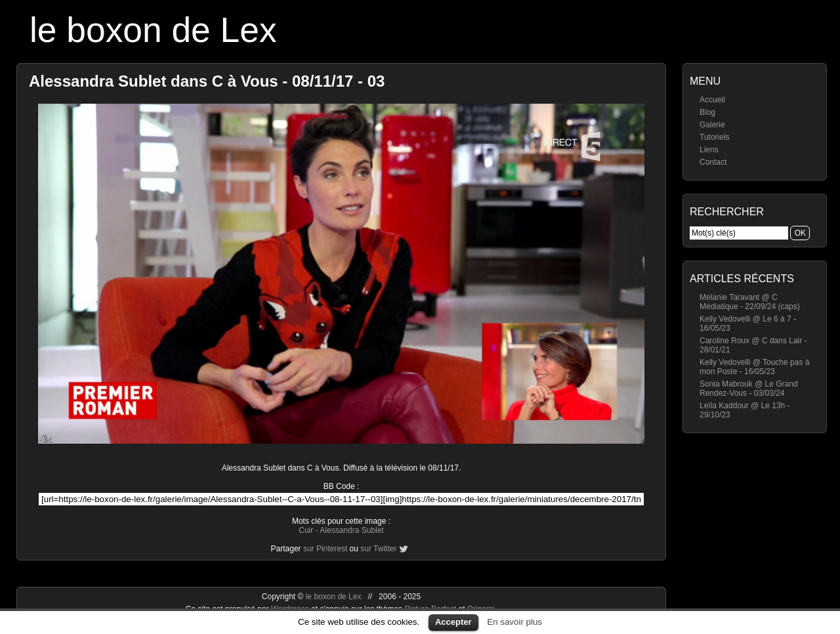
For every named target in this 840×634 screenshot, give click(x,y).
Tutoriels (715, 137)
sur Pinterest (325, 549)
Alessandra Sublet (351, 530)
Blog (707, 112)
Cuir (306, 530)
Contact (713, 162)
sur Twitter (378, 549)
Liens (709, 150)
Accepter (453, 622)
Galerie (712, 125)
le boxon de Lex (153, 30)
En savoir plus (514, 622)
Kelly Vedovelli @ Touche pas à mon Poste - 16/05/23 (754, 367)
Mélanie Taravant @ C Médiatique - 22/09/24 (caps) (750, 302)
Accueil (712, 100)
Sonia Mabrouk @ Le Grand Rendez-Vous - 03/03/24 (749, 389)
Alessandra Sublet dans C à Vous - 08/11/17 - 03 (207, 81)
